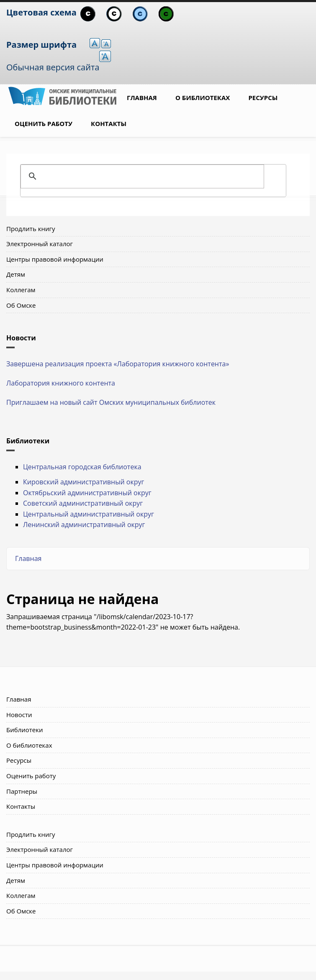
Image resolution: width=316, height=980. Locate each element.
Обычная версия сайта (53, 67)
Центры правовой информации (55, 259)
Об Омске (21, 305)
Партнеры (22, 791)
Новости (19, 715)
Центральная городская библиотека (82, 467)
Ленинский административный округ (84, 525)
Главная (142, 98)
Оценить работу (44, 123)
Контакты (109, 123)
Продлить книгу (31, 229)
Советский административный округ (83, 503)
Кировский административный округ (83, 482)
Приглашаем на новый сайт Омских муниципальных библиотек (111, 402)
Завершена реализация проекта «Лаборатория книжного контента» (118, 364)
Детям (16, 274)
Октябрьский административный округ (87, 493)
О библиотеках (203, 98)
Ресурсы (263, 98)
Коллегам (21, 290)
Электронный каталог (40, 244)
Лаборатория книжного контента (61, 383)
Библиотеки (25, 730)
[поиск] (152, 176)
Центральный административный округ (89, 514)
